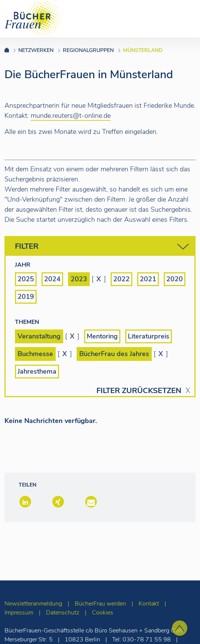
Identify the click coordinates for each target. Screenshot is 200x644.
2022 (121, 279)
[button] (24, 502)
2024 (52, 279)
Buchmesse (35, 354)
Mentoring (102, 336)
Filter (102, 247)
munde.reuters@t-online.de (71, 116)
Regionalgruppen (88, 50)
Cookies (103, 613)
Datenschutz (63, 613)
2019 (26, 297)
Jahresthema (37, 371)
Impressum (19, 613)
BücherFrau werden (100, 604)
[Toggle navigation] (182, 18)
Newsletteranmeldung (33, 604)
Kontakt (149, 604)
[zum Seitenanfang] (180, 628)
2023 (79, 279)
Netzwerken (36, 50)
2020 (175, 279)
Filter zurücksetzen (139, 391)
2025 (26, 279)
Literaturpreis (149, 336)
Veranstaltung (39, 336)
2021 (148, 279)
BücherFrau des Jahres (114, 354)
